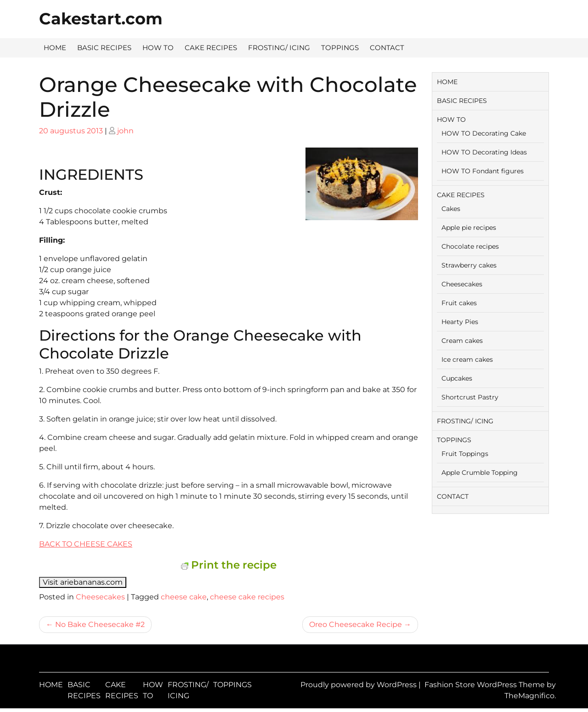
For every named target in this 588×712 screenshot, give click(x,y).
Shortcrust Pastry (470, 397)
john (125, 131)
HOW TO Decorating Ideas (484, 152)
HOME (55, 48)
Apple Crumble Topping (480, 473)
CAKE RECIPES (211, 48)
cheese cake (184, 597)
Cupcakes (457, 378)
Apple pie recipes (469, 228)
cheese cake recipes (247, 597)
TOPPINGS (340, 48)
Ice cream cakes (467, 359)
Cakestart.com (101, 19)
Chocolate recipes (470, 246)
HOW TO (158, 48)
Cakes (451, 209)
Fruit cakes (459, 303)
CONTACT (387, 48)
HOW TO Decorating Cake (484, 133)
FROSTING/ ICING (279, 48)
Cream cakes (462, 341)
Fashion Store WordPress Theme (486, 685)
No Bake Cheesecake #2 (100, 624)
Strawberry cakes (469, 265)
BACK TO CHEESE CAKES (86, 544)
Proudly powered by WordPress (359, 685)
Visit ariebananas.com (83, 582)
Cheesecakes (100, 597)
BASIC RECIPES (104, 48)
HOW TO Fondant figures (483, 171)
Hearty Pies (460, 322)
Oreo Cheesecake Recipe (356, 624)
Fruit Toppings (465, 454)
